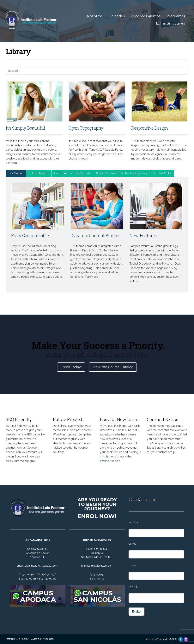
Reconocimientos (146, 16)
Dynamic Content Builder (95, 235)
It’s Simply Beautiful (25, 128)
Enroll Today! (66, 367)
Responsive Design (150, 128)
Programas (176, 16)
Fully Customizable (30, 235)
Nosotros (95, 16)
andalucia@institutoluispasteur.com (37, 566)
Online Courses (106, 173)
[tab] (16, 173)
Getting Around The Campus (72, 173)
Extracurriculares (171, 23)
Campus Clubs (162, 173)
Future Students (39, 173)
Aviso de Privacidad (42, 639)
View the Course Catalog (108, 367)
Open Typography (86, 128)
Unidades (117, 16)
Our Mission (16, 173)
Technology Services (134, 173)
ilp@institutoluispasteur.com (97, 566)
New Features (143, 235)
